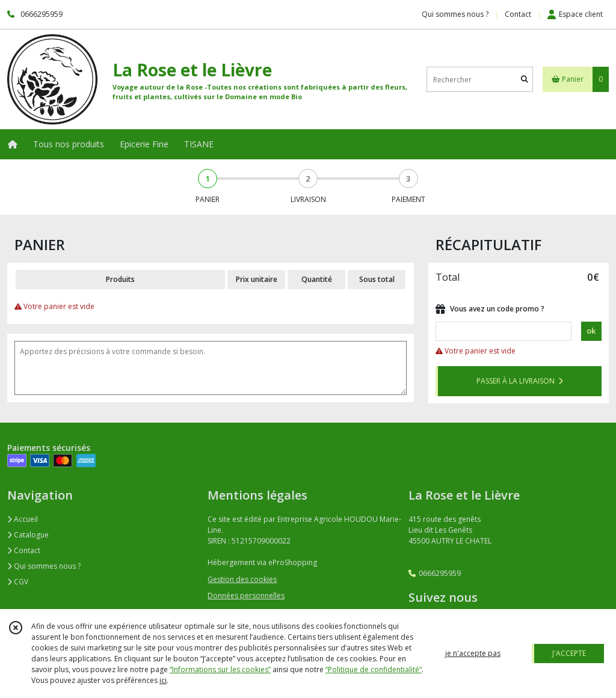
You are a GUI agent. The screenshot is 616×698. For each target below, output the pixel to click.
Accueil (23, 519)
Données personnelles (246, 595)
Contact (518, 14)
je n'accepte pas (473, 653)
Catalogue (28, 535)
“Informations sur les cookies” (220, 669)
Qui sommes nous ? (44, 566)
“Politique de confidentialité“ (374, 669)
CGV (18, 582)
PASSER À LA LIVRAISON (520, 381)
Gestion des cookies (242, 579)
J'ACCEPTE (569, 653)
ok (591, 331)
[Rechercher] (525, 80)
